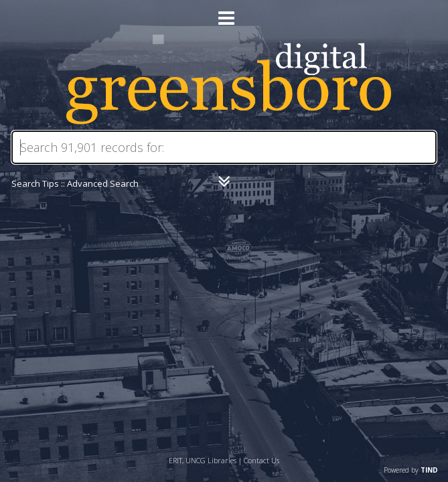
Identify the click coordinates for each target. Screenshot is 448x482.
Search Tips (35, 183)
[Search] (224, 147)
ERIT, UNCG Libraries (203, 460)
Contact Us (262, 460)
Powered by (411, 470)
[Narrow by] (224, 181)
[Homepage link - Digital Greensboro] (224, 121)
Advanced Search (103, 183)
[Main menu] (224, 13)
